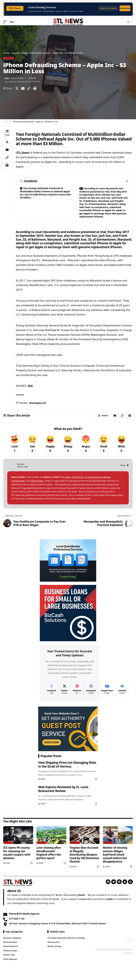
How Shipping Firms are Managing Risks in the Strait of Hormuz (67, 772)
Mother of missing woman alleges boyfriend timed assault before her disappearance (115, 862)
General (16, 53)
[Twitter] (64, 697)
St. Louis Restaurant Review (100, 485)
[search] (121, 22)
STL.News (23, 152)
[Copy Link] (29, 88)
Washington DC (38, 410)
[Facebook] (128, 473)
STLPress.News (19, 489)
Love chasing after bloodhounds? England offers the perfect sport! (49, 861)
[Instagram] (91, 697)
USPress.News (38, 489)
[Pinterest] (77, 697)
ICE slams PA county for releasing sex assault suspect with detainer (17, 861)
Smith (7, 78)
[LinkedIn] (122, 697)
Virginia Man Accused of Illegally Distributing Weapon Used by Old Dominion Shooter (84, 862)
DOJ (30, 393)
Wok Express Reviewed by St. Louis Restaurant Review (63, 797)
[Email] (23, 88)
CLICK (110, 907)
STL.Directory (79, 485)
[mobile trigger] (6, 22)
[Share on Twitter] (17, 88)
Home (6, 53)
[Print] (35, 88)
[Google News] (107, 697)
